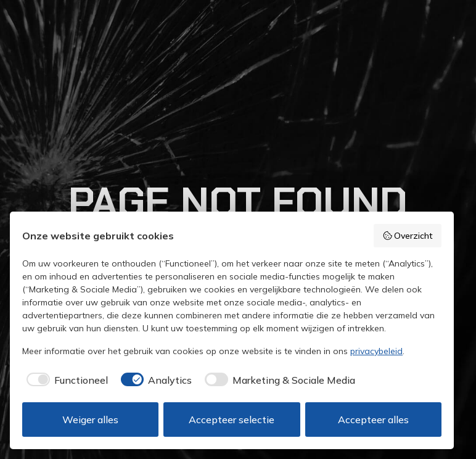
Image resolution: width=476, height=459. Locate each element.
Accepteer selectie (232, 420)
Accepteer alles (373, 420)
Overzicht (408, 236)
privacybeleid (376, 351)
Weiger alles (90, 420)
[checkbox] (65, 380)
